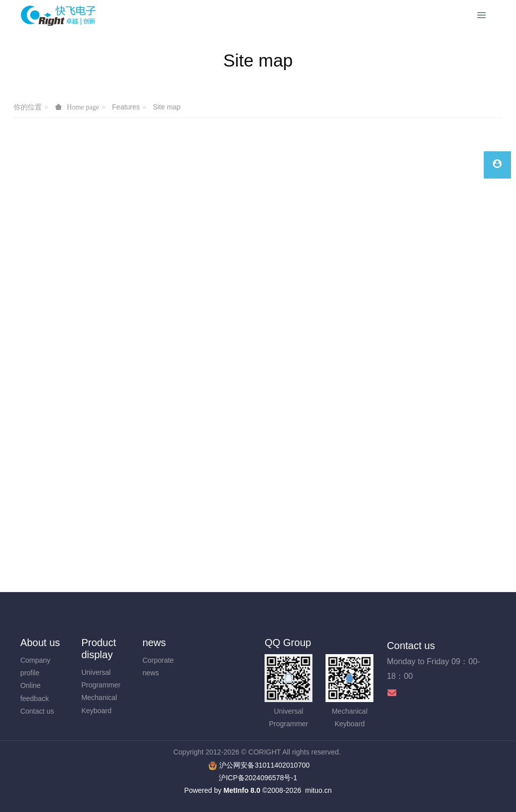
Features (126, 107)
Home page (83, 107)
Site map (167, 107)
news (154, 643)
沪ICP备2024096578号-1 (258, 778)
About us (40, 643)
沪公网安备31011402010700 (264, 765)
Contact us (37, 711)
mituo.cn (318, 790)
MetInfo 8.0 (242, 790)
